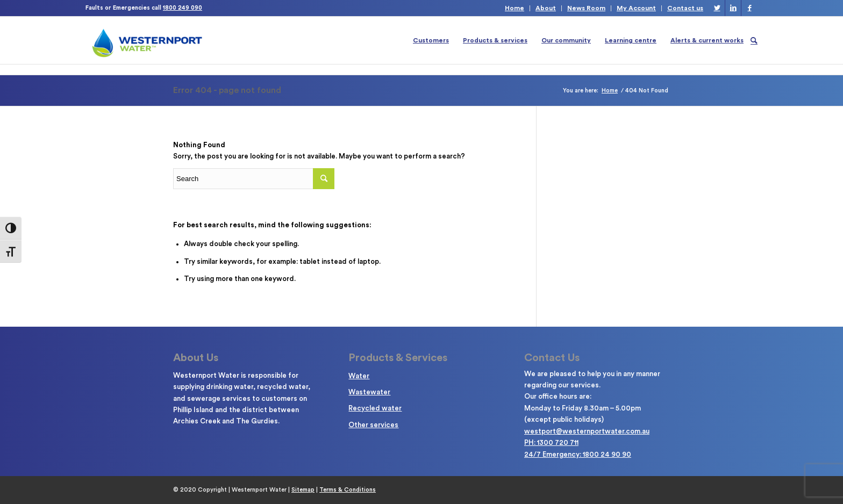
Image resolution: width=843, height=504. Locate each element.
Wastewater (369, 392)
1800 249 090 (183, 8)
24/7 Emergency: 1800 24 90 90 (578, 454)
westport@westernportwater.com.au (587, 431)
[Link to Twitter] (717, 8)
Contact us (685, 8)
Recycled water (375, 408)
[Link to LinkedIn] (733, 8)
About (546, 8)
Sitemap (303, 490)
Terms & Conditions (348, 490)
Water (359, 376)
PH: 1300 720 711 (551, 442)
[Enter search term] (254, 179)
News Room (586, 8)
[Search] (754, 40)
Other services (373, 425)
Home (515, 8)
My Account (636, 8)
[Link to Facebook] (749, 8)
